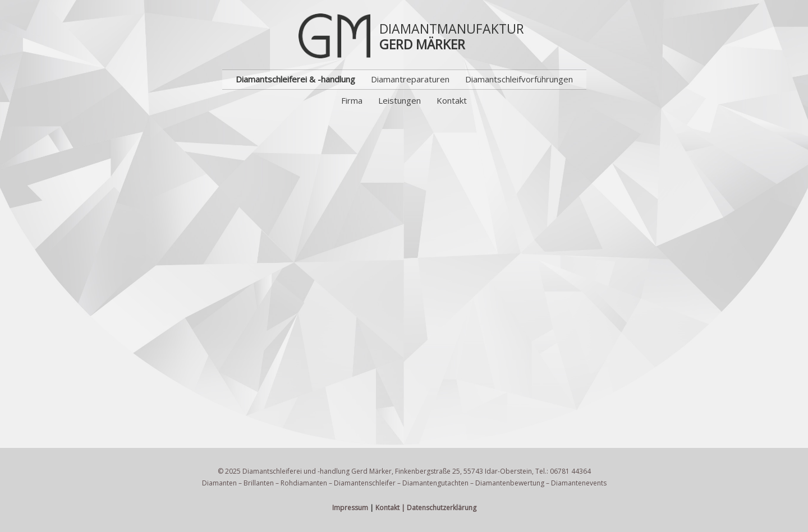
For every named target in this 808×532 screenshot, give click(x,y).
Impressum (350, 508)
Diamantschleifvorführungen (519, 79)
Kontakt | (390, 508)
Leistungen (400, 100)
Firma (352, 100)
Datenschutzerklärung (442, 508)
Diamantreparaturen (410, 79)
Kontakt (452, 100)
